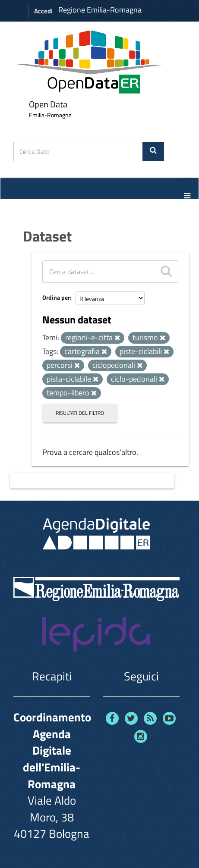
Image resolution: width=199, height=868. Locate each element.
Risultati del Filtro (80, 413)
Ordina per (56, 297)
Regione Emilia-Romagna (100, 10)
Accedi (43, 11)
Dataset (47, 236)
